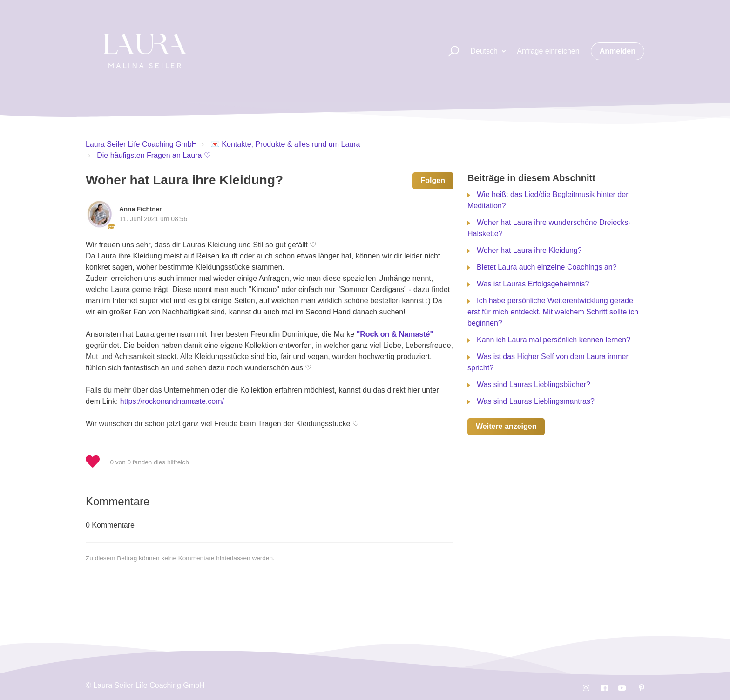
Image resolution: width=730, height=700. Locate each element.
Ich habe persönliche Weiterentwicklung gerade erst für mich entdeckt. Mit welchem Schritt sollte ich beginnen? (553, 312)
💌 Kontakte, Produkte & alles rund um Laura (285, 144)
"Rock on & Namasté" (395, 334)
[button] (449, 51)
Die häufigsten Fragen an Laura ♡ (153, 155)
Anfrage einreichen (548, 51)
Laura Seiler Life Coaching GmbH (141, 144)
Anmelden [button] (618, 51)
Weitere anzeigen (506, 426)
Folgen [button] (433, 180)
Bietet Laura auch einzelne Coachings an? (547, 267)
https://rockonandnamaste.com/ (172, 401)
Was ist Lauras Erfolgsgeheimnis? (533, 284)
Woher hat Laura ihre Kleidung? (529, 250)
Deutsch (485, 51)
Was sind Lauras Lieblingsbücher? (534, 384)
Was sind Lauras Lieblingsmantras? (536, 401)
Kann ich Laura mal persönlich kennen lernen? (554, 340)
